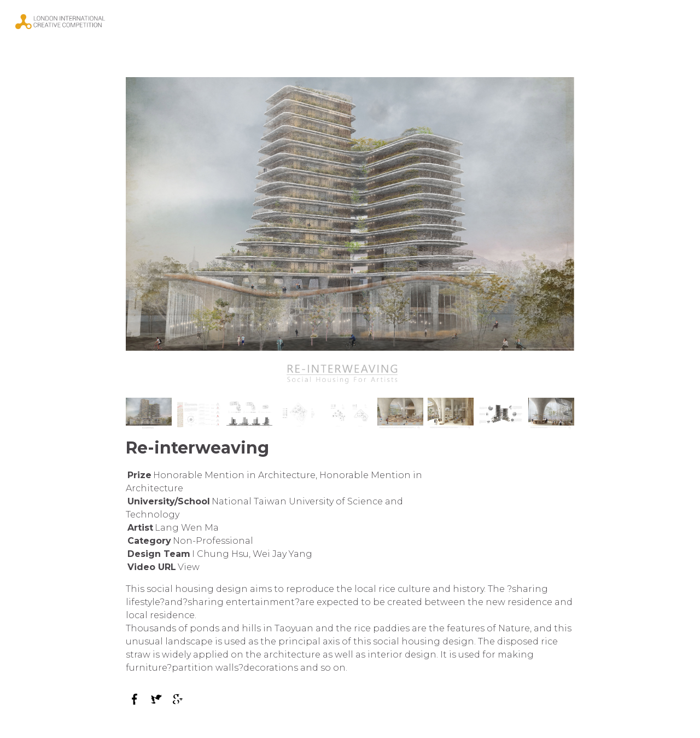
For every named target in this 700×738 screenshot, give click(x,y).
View (189, 567)
